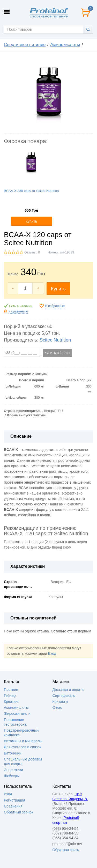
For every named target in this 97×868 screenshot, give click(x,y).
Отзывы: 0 (32, 252)
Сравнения (13, 806)
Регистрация (14, 800)
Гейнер (10, 696)
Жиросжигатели (17, 713)
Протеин (11, 690)
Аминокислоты (65, 45)
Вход (52, 653)
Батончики (13, 753)
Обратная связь (66, 850)
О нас (57, 707)
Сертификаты (64, 696)
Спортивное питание (25, 45)
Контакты (60, 702)
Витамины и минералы (23, 741)
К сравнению (18, 311)
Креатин (11, 702)
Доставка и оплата (68, 690)
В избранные (55, 306)
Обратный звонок (18, 812)
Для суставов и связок (23, 747)
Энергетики (13, 770)
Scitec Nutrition (55, 340)
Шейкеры (12, 776)
